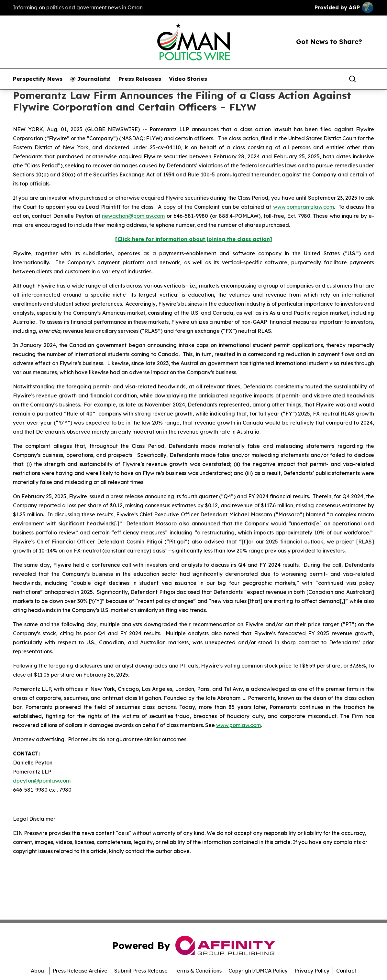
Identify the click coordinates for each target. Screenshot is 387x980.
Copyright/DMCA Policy (258, 971)
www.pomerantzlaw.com (304, 207)
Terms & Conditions (198, 971)
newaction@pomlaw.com (133, 216)
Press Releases (140, 79)
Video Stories (188, 79)
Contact (346, 971)
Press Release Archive (80, 971)
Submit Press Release (141, 971)
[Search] (352, 79)
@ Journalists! (90, 79)
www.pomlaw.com (238, 725)
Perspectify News (38, 79)
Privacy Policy (312, 971)
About (38, 971)
